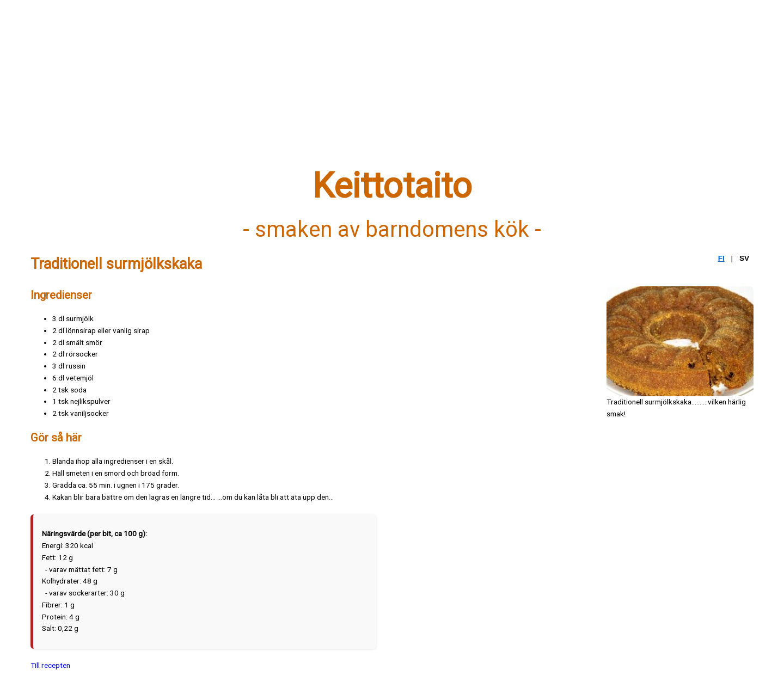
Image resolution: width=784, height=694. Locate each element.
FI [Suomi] (721, 258)
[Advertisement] (357, 91)
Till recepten (50, 665)
